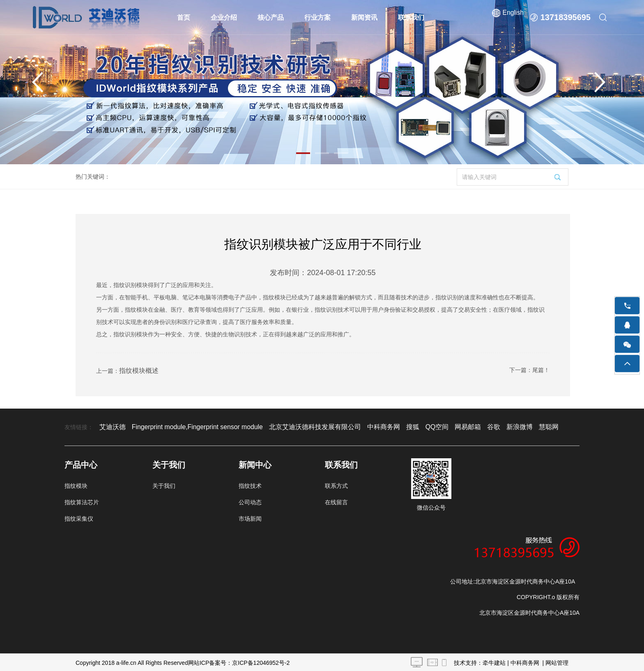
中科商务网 (352, 426)
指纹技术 (250, 485)
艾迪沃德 (111, 426)
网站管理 (557, 662)
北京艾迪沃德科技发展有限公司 (291, 426)
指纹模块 (76, 485)
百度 (551, 426)
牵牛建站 (494, 662)
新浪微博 (475, 426)
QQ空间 (400, 426)
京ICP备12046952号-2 (261, 662)
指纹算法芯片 (82, 501)
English (513, 17)
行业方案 (318, 17)
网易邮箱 (428, 426)
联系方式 (336, 485)
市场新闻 (250, 517)
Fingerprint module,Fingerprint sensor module (187, 426)
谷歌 (452, 426)
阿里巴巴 (528, 426)
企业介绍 (224, 17)
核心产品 (271, 17)
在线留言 (336, 501)
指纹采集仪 (79, 517)
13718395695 (566, 17)
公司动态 (250, 501)
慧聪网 (501, 426)
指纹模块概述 (136, 370)
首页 (184, 17)
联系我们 (412, 17)
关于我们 (164, 485)
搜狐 (378, 426)
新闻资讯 (365, 17)
